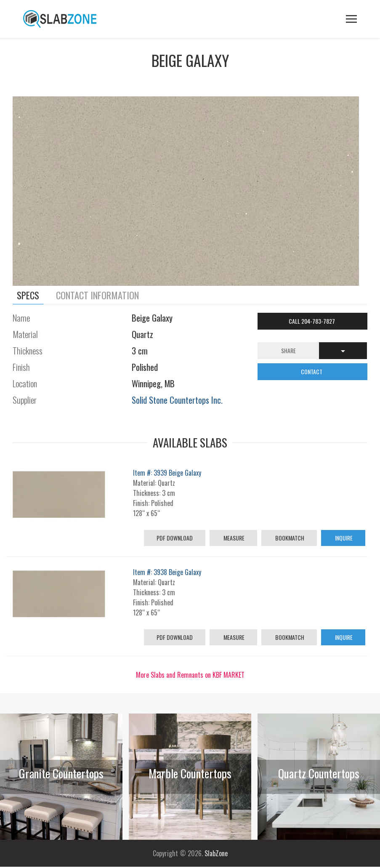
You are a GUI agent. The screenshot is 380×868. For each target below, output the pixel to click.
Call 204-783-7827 (312, 321)
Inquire (343, 538)
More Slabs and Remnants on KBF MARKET (190, 675)
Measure (233, 538)
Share (288, 350)
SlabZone (216, 853)
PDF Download (175, 538)
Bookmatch (289, 538)
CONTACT (312, 371)
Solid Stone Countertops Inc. (177, 400)
